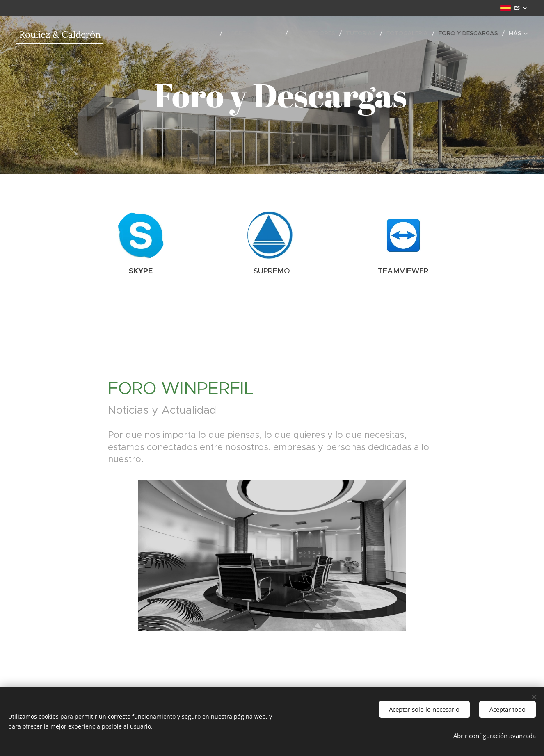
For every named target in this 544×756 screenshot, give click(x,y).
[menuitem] (210, 33)
